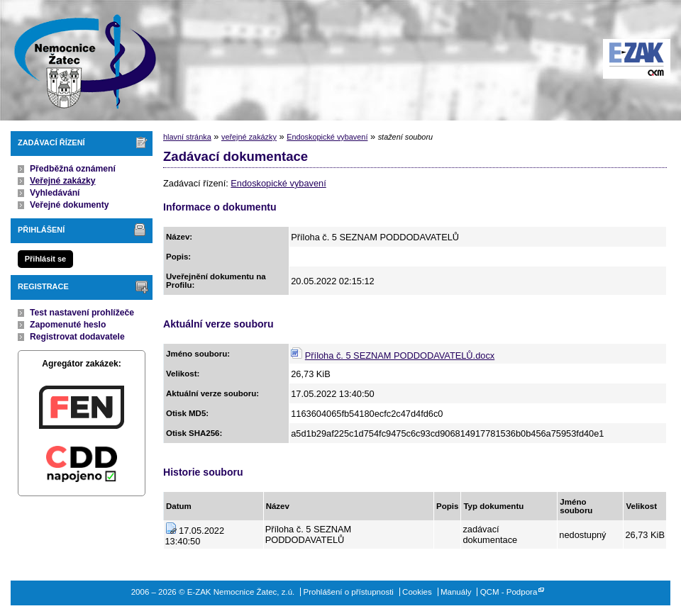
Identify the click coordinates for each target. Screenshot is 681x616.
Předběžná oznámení (73, 169)
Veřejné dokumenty (69, 205)
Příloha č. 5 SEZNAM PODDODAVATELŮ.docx (400, 355)
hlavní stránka (187, 137)
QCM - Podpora (509, 592)
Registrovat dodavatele (77, 337)
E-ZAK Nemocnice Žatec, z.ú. (78, 60)
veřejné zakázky (249, 137)
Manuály (456, 592)
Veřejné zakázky (63, 181)
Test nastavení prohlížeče (82, 313)
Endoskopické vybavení (327, 137)
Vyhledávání (55, 193)
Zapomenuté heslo (68, 325)
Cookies (417, 592)
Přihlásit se (45, 259)
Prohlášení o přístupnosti (349, 592)
